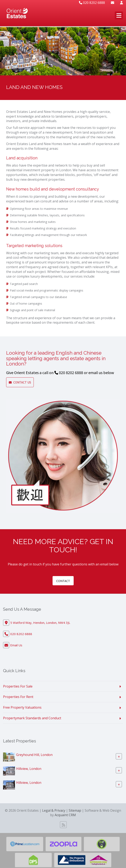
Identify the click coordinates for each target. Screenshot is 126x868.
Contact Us (20, 382)
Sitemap (75, 810)
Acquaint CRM (65, 815)
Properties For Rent (18, 697)
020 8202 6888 (92, 3)
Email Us (16, 645)
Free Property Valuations (22, 707)
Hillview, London (29, 769)
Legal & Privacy (54, 810)
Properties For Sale (18, 686)
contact (63, 581)
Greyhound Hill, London (34, 755)
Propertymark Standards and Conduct (32, 718)
